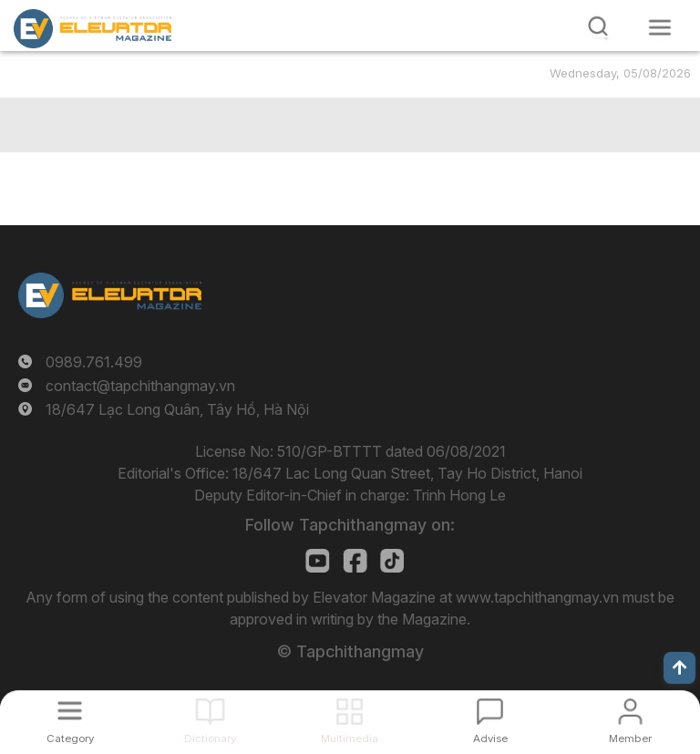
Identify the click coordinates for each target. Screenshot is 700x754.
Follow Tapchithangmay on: (350, 525)
